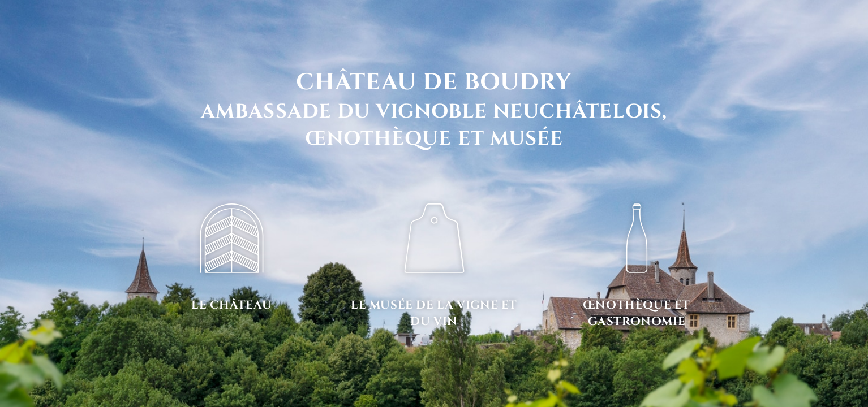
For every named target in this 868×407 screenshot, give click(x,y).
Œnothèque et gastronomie (637, 313)
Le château (231, 305)
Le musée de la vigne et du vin (434, 313)
